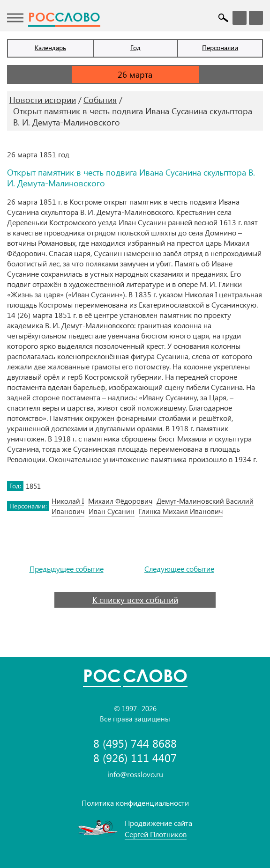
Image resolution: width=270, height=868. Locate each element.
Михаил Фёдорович (120, 501)
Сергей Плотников (156, 834)
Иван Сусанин (112, 511)
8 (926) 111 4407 (135, 758)
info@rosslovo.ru (135, 774)
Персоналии (220, 48)
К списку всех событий (135, 600)
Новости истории (43, 100)
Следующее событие (179, 569)
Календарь (50, 48)
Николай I (68, 501)
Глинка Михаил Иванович (181, 511)
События (100, 100)
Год (135, 48)
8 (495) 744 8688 (135, 743)
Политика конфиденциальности (135, 803)
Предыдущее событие (67, 569)
